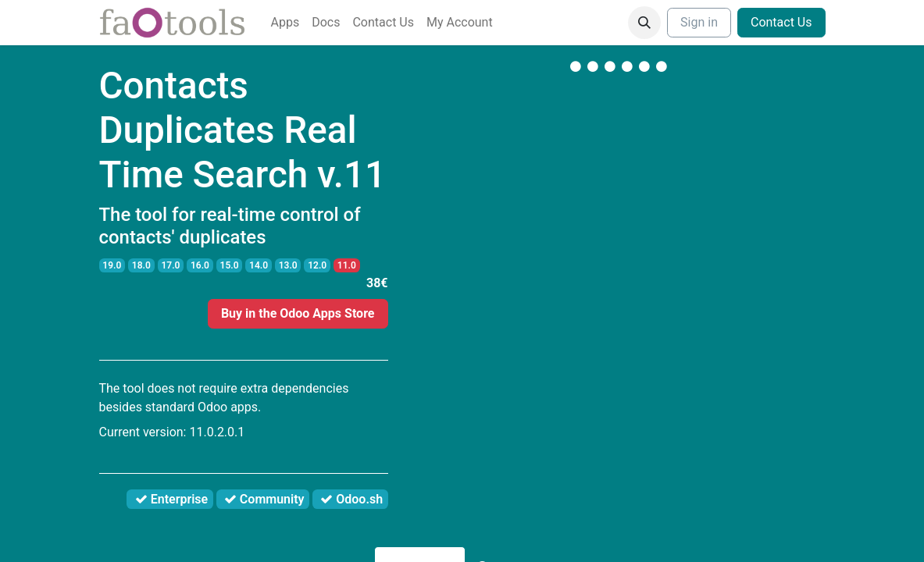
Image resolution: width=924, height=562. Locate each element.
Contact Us (781, 22)
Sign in (699, 22)
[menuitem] (285, 23)
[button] (644, 23)
